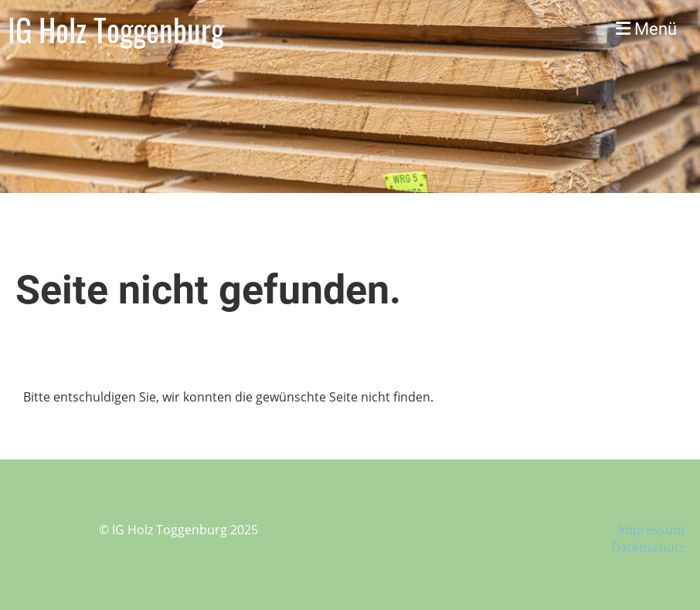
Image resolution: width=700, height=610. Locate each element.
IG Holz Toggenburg (116, 29)
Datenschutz (648, 547)
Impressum (651, 530)
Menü (646, 29)
